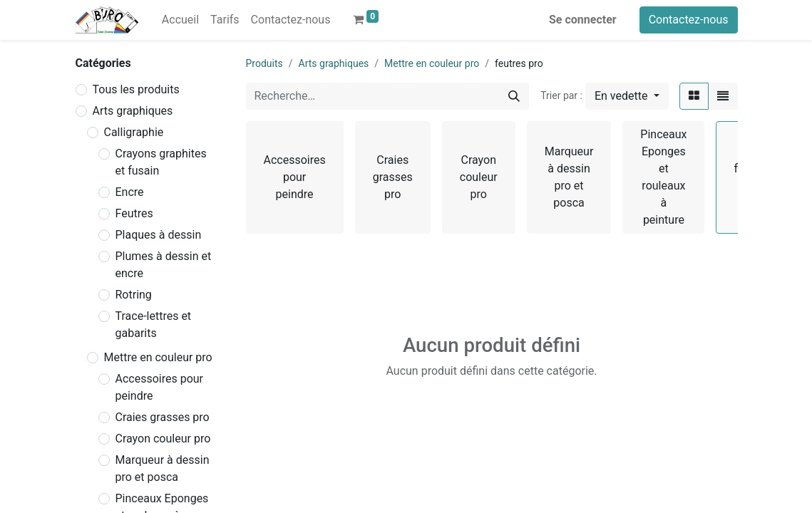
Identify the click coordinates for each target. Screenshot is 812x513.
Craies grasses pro (163, 417)
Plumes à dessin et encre (164, 265)
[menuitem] (180, 20)
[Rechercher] (514, 96)
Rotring (134, 295)
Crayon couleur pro (163, 439)
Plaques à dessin (159, 235)
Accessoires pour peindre (160, 387)
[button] (627, 96)
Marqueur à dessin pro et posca (163, 468)
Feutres (134, 213)
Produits (264, 63)
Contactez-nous (689, 20)
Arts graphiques (133, 111)
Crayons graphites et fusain (161, 162)
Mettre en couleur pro (158, 357)
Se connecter (583, 20)
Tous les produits (136, 89)
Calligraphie (134, 132)
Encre (130, 192)
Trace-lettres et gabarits (154, 325)
